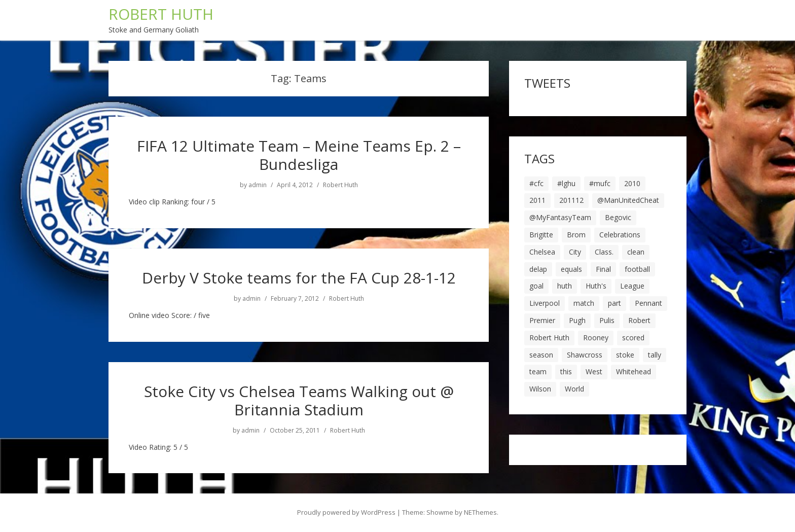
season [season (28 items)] (541, 355)
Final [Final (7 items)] (603, 269)
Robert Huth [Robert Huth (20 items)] (549, 338)
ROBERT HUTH (161, 14)
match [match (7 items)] (584, 303)
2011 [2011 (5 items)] (537, 200)
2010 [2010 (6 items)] (632, 183)
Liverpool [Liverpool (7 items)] (545, 303)
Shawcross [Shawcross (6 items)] (585, 355)
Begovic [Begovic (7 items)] (618, 217)
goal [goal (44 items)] (536, 286)
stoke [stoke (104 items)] (625, 355)
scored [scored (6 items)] (633, 338)
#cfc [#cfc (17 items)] (536, 183)
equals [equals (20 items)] (571, 269)
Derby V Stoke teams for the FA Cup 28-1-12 (299, 278)
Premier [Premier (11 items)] (542, 320)
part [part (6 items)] (615, 303)
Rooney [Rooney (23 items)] (596, 338)
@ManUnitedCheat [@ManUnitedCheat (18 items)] (628, 200)
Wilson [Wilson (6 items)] (540, 389)
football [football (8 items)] (637, 269)
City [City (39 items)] (575, 252)
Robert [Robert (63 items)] (639, 320)
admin (258, 185)
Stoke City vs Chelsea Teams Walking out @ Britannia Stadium (299, 400)
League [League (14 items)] (632, 286)
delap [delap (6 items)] (538, 269)
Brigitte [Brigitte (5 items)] (541, 235)
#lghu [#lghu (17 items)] (566, 183)
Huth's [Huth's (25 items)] (596, 286)
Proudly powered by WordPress (346, 512)
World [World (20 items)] (574, 389)
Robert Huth (340, 185)
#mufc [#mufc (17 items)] (600, 183)
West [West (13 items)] (594, 371)
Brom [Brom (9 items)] (576, 235)
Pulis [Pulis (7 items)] (607, 320)
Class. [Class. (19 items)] (604, 252)
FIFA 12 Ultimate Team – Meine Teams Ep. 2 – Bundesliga (299, 155)
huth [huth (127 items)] (565, 286)
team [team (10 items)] (538, 371)
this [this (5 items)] (566, 371)
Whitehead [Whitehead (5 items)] (634, 371)
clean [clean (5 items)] (636, 252)
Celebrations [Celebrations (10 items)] (620, 235)
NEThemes (480, 512)
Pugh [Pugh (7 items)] (577, 320)
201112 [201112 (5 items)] (571, 200)
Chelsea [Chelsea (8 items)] (542, 252)
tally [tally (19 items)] (655, 355)
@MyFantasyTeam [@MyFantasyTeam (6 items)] (560, 217)
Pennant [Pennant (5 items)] (648, 303)
